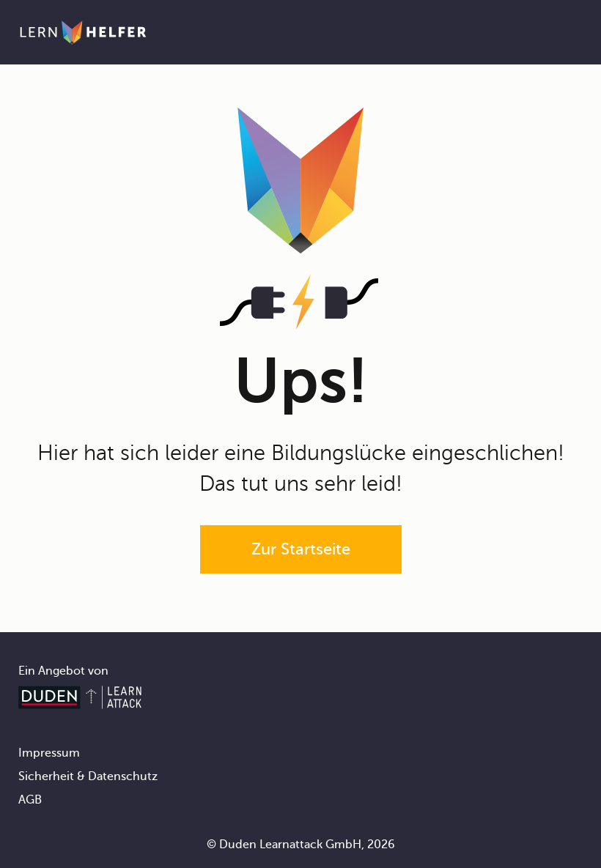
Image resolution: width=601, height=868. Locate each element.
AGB (30, 800)
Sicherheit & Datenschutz (88, 776)
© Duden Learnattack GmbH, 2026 (301, 845)
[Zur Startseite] (83, 32)
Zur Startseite (301, 549)
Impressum (49, 753)
